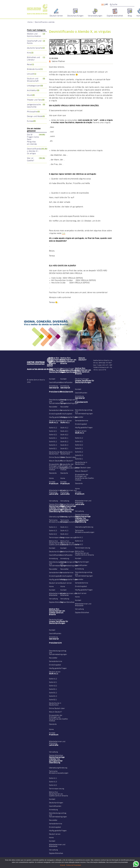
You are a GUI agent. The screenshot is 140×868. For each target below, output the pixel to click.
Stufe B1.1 (53, 438)
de (103, 5)
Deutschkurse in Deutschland (55, 453)
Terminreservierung (57, 538)
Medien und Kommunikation (36, 35)
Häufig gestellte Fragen (58, 417)
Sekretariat (54, 388)
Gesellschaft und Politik (36, 42)
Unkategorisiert (35, 86)
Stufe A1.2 (53, 428)
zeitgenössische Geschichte (36, 106)
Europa (31, 121)
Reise (31, 65)
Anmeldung (53, 386)
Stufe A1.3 (53, 531)
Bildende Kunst (35, 69)
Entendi (63, 865)
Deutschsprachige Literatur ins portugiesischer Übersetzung (57, 509)
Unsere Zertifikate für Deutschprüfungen (59, 371)
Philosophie (33, 112)
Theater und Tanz (36, 100)
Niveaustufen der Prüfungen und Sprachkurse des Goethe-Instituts (59, 467)
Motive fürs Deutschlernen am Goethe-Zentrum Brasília (57, 361)
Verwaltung (53, 501)
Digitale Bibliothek (56, 504)
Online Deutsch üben (57, 457)
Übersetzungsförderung (58, 517)
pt (107, 5)
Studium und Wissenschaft (36, 80)
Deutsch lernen (55, 421)
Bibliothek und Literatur (36, 59)
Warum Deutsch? (55, 461)
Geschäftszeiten (55, 383)
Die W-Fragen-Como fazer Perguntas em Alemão (36, 139)
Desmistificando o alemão (45, 22)
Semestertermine (56, 410)
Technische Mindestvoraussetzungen (59, 521)
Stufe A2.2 (53, 435)
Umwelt (32, 74)
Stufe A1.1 (54, 423)
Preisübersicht (55, 392)
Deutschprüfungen (56, 369)
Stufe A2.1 (53, 431)
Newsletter (53, 407)
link (64, 233)
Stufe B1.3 (53, 445)
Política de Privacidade (74, 865)
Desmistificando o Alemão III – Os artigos (37, 151)
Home (30, 22)
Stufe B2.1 (53, 449)
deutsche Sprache (36, 48)
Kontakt (52, 379)
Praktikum (54, 484)
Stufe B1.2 (53, 442)
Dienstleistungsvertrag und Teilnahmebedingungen (58, 402)
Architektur (33, 91)
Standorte (53, 473)
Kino (30, 53)
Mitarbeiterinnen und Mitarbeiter (57, 491)
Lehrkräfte (54, 494)
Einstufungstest (55, 414)
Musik (31, 95)
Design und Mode (36, 116)
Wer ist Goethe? (36, 160)
